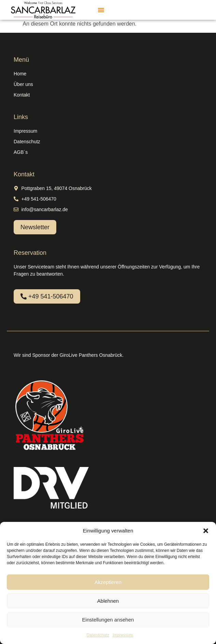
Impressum (123, 635)
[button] (206, 531)
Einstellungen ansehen (108, 620)
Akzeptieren (108, 582)
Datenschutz (98, 635)
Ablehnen (108, 601)
